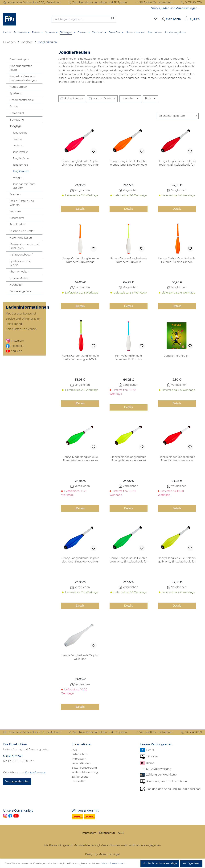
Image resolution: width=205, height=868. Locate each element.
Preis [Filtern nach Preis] (151, 99)
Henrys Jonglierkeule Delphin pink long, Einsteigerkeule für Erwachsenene (80, 163)
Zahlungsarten (81, 777)
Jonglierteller (20, 152)
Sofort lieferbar (74, 99)
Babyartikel (17, 113)
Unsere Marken (19, 278)
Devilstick (18, 146)
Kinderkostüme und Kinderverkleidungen (23, 78)
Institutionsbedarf (21, 255)
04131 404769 (191, 3)
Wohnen (15, 211)
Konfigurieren (191, 863)
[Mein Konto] (171, 19)
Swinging (18, 178)
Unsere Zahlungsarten (156, 744)
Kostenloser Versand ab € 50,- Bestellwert (32, 3)
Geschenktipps (19, 59)
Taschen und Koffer (22, 231)
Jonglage (16, 126)
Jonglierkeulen (21, 171)
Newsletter (79, 781)
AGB (74, 750)
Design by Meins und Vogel (102, 854)
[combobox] (80, 19)
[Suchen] (112, 19)
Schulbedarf (17, 224)
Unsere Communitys (18, 811)
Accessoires (17, 218)
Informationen (82, 744)
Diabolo (17, 139)
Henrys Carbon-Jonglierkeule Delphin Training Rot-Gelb (80, 358)
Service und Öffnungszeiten (24, 319)
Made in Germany (104, 99)
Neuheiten (16, 285)
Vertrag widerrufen (17, 782)
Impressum (79, 759)
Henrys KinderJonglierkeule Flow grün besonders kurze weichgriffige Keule (80, 459)
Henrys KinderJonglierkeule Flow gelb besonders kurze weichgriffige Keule (129, 459)
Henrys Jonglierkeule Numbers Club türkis (128, 358)
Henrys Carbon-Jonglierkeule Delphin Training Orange (177, 260)
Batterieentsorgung (84, 768)
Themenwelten (19, 272)
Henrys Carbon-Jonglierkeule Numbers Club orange (80, 260)
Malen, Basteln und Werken (22, 203)
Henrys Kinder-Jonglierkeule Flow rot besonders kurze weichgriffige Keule (177, 459)
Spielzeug (16, 93)
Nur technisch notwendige (160, 863)
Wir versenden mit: (85, 811)
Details (80, 209)
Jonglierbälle (20, 133)
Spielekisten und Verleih (20, 263)
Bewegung (17, 120)
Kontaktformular (35, 773)
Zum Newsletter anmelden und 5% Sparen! (98, 3)
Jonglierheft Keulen (177, 356)
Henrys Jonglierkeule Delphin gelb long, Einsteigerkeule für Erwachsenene (177, 560)
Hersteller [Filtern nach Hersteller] (130, 99)
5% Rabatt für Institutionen (154, 3)
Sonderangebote (20, 291)
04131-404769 (13, 756)
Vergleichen (80, 190)
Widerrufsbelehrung (85, 772)
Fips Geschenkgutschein (22, 314)
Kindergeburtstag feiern (21, 68)
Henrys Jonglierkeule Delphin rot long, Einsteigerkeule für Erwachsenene (177, 163)
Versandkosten (81, 763)
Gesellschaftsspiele (22, 100)
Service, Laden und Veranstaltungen (174, 8)
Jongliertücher (21, 158)
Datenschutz (80, 754)
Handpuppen (18, 87)
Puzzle (14, 107)
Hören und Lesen (21, 238)
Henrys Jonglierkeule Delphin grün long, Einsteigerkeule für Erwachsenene (129, 560)
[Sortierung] (178, 116)
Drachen (15, 194)
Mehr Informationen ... (114, 864)
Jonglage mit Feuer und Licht (24, 186)
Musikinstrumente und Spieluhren (24, 246)
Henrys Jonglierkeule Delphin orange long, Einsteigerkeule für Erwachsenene (128, 163)
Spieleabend (14, 324)
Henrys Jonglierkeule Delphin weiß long (80, 657)
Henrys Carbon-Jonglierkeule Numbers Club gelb (128, 260)
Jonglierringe (20, 165)
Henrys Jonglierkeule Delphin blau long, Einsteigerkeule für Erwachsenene (80, 560)
